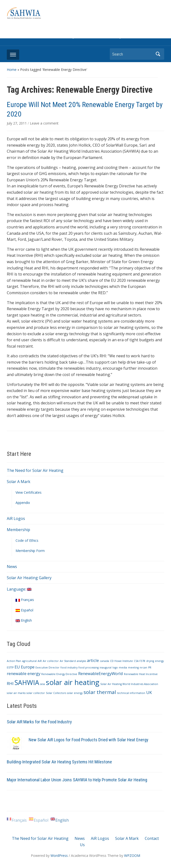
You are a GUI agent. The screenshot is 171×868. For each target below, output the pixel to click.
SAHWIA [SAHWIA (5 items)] (27, 682)
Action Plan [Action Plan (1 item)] (14, 661)
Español (24, 610)
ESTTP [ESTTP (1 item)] (10, 668)
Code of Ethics (27, 540)
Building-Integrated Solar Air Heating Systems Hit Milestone (59, 762)
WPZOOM (132, 855)
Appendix (23, 503)
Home (12, 70)
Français (25, 600)
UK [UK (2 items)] (149, 692)
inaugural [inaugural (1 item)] (106, 668)
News (12, 567)
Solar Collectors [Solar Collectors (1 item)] (56, 693)
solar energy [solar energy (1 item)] (75, 693)
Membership (18, 530)
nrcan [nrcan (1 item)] (143, 668)
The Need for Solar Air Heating (35, 470)
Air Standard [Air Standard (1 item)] (68, 661)
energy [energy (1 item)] (159, 661)
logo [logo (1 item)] (115, 668)
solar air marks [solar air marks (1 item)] (16, 693)
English (24, 620)
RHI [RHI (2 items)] (10, 683)
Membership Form (30, 551)
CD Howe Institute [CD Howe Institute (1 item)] (121, 661)
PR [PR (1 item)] (150, 668)
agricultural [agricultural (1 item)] (29, 661)
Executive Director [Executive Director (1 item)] (47, 668)
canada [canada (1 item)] (104, 661)
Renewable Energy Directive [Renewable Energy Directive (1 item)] (59, 674)
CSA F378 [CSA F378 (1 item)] (140, 661)
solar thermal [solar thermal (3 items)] (100, 692)
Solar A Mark (19, 482)
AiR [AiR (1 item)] (40, 661)
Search (158, 54)
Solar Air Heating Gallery (29, 578)
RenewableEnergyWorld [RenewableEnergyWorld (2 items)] (101, 673)
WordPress (59, 855)
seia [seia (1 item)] (43, 684)
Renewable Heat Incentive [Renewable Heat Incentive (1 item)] (141, 674)
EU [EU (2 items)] (17, 667)
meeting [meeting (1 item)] (133, 668)
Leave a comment (44, 123)
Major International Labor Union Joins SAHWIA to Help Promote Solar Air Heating (77, 780)
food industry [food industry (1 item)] (69, 668)
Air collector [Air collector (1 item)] (51, 661)
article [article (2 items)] (93, 660)
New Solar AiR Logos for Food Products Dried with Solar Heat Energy (89, 740)
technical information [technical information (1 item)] (131, 693)
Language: (19, 589)
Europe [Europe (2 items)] (28, 667)
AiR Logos (16, 518)
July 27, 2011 (17, 123)
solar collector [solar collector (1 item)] (36, 693)
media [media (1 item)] (123, 668)
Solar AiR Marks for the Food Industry (39, 722)
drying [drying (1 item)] (150, 661)
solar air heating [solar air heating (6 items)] (73, 682)
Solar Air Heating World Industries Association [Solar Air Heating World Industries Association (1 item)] (129, 684)
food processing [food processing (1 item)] (89, 668)
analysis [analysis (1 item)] (81, 661)
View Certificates (29, 492)
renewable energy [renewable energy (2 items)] (24, 673)
